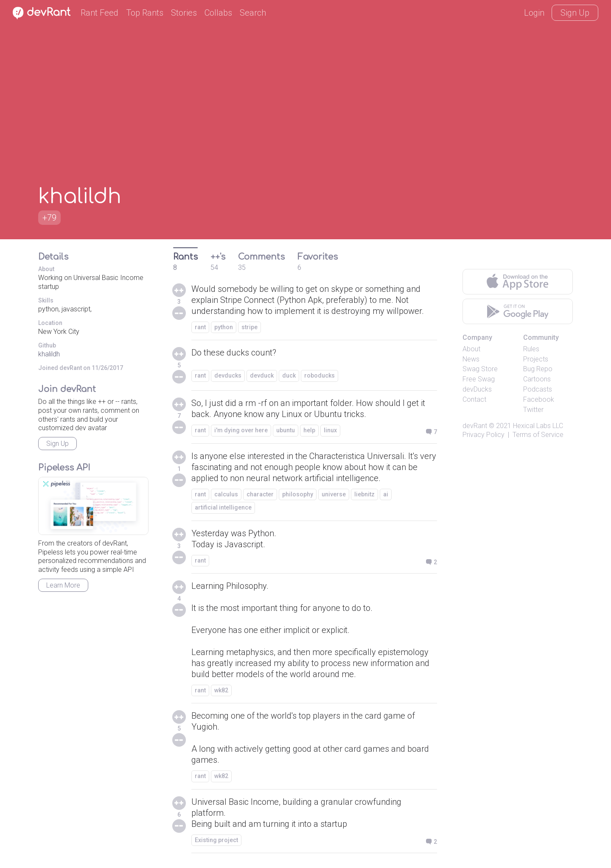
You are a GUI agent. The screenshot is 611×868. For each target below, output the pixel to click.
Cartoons (537, 379)
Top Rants (145, 13)
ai (386, 494)
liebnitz (364, 494)
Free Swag (479, 379)
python (224, 327)
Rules (531, 349)
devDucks (477, 389)
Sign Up (575, 13)
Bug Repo (538, 369)
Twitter (533, 410)
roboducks (320, 375)
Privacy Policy (483, 435)
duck (289, 375)
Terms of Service (538, 435)
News (471, 359)
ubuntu (286, 430)
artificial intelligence (223, 507)
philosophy (298, 494)
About (471, 349)
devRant (475, 426)
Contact (474, 399)
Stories (184, 13)
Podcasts (538, 389)
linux (330, 430)
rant (200, 327)
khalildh (49, 354)
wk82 (221, 690)
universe (334, 494)
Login (534, 13)
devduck (262, 375)
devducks (228, 375)
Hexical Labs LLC (538, 426)
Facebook (539, 399)
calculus (226, 494)
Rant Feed (99, 13)
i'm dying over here (241, 430)
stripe (249, 327)
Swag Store (480, 369)
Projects (536, 359)
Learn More (63, 585)
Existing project (216, 840)
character (260, 494)
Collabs (218, 13)
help (309, 430)
